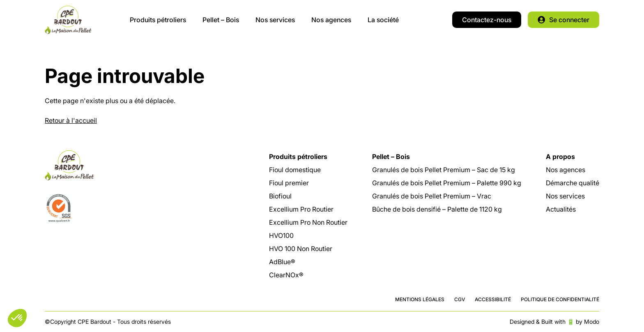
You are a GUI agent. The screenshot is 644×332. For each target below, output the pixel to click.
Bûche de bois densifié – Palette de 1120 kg (437, 209)
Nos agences (331, 20)
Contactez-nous (487, 20)
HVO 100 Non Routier (301, 249)
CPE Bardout (68, 20)
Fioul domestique (295, 170)
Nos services (275, 20)
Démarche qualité (573, 183)
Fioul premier (289, 183)
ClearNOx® (286, 275)
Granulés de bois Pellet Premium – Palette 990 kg (447, 183)
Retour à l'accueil (71, 120)
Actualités (561, 209)
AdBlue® (282, 262)
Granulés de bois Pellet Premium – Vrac (432, 196)
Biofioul (280, 196)
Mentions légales (420, 299)
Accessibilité (493, 299)
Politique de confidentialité (560, 299)
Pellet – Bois (221, 20)
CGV (460, 299)
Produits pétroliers (158, 20)
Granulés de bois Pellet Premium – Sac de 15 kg (444, 170)
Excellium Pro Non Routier (308, 222)
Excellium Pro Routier (301, 209)
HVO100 (281, 235)
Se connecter (569, 20)
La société (383, 20)
